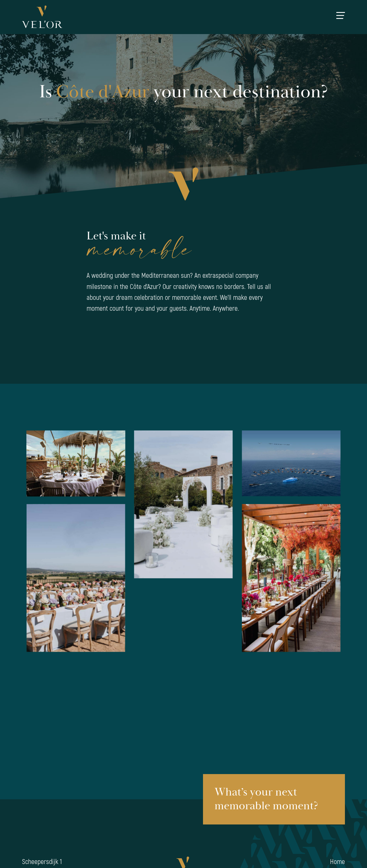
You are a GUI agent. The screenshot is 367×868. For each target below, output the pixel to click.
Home (337, 862)
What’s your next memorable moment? (266, 799)
